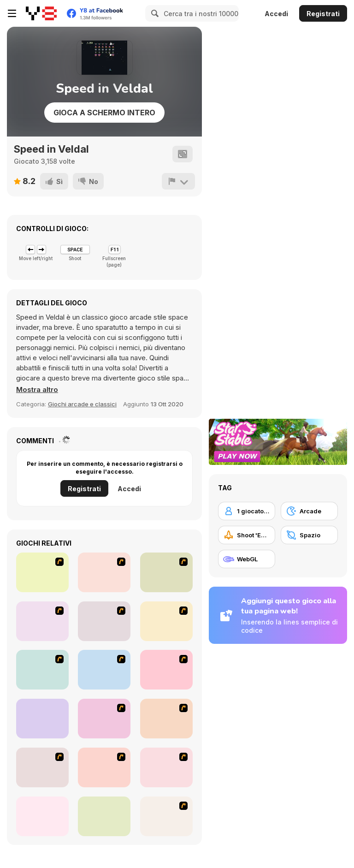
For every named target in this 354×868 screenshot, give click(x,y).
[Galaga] (42, 719)
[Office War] (42, 572)
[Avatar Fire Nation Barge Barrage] (104, 670)
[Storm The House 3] (166, 767)
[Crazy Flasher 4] (166, 670)
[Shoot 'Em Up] (247, 535)
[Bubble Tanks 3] (104, 816)
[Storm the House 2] (104, 621)
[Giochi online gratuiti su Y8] (41, 13)
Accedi (276, 14)
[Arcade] (309, 511)
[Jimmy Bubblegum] (104, 767)
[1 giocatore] (247, 511)
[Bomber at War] (166, 816)
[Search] (153, 13)
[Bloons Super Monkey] (42, 767)
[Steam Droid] (42, 816)
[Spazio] (309, 535)
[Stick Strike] (42, 621)
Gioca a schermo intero (104, 113)
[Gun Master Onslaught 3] (104, 719)
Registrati (323, 14)
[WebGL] (247, 559)
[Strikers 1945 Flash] (166, 572)
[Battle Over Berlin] (42, 670)
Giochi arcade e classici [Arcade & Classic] (82, 404)
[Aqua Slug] (166, 621)
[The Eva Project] (104, 572)
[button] (37, 390)
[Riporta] (178, 181)
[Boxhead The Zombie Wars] (166, 719)
